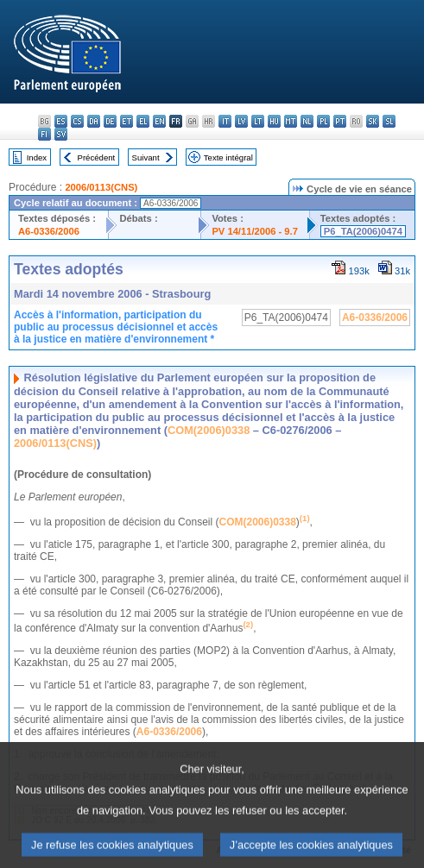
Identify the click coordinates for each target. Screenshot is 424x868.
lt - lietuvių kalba (258, 121)
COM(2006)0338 (209, 430)
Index (37, 157)
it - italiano (225, 121)
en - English (159, 121)
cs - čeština (77, 121)
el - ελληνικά (143, 121)
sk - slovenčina (373, 121)
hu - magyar (274, 121)
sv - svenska (61, 134)
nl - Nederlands (307, 121)
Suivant (146, 157)
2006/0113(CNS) (101, 187)
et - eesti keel (127, 121)
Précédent (97, 157)
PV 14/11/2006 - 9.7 (255, 231)
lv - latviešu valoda (241, 121)
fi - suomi (44, 134)
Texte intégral (228, 157)
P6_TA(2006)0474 (363, 231)
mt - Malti (291, 121)
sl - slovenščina (389, 121)
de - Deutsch (110, 121)
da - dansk (94, 121)
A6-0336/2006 (49, 231)
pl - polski (323, 121)
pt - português (340, 121)
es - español (61, 121)
